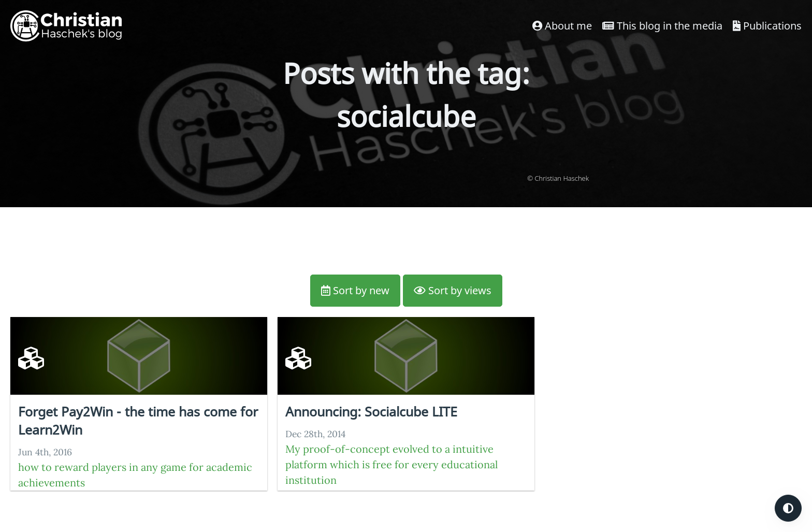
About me (562, 26)
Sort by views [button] (453, 290)
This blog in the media (662, 26)
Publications (767, 26)
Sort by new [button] (355, 290)
